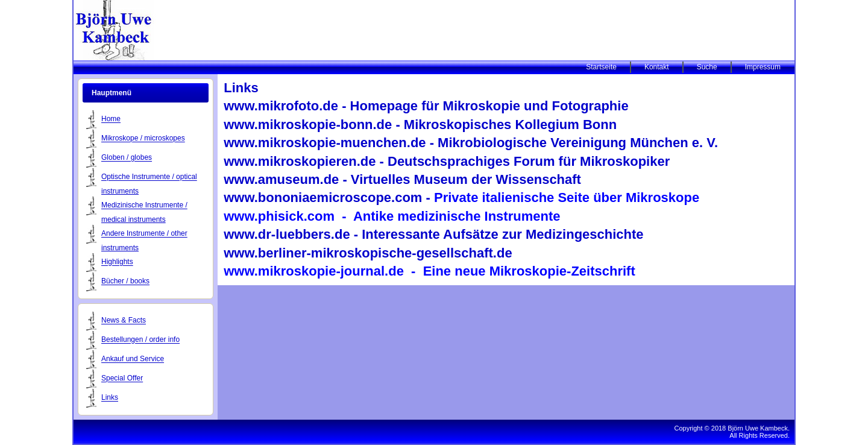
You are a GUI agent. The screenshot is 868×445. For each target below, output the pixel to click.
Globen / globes (127, 158)
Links (110, 398)
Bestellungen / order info (140, 340)
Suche (707, 67)
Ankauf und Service (133, 359)
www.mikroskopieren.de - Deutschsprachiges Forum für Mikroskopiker (447, 161)
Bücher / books (125, 282)
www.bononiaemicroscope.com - (461, 197)
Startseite (601, 67)
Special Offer (122, 379)
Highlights (117, 262)
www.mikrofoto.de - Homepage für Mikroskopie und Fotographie (426, 106)
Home (111, 119)
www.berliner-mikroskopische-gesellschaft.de (368, 253)
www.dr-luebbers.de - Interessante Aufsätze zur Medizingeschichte (433, 234)
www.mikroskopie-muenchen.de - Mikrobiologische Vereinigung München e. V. (471, 143)
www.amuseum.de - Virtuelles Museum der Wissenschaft (402, 179)
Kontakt (657, 67)
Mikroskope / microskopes (143, 139)
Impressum (763, 67)
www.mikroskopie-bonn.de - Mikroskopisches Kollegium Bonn (420, 125)
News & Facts (124, 321)
